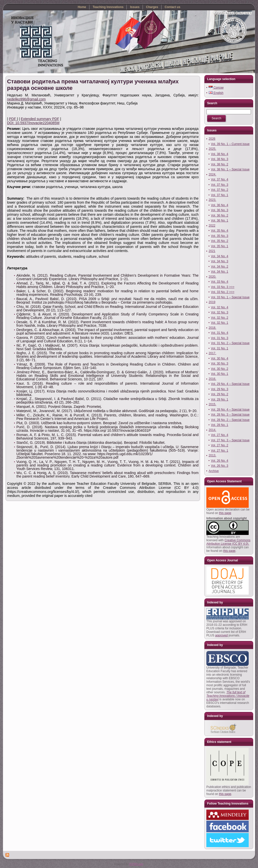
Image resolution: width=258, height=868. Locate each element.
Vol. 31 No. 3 (220, 338)
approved (221, 635)
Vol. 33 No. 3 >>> (223, 287)
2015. (212, 404)
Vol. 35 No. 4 (220, 231)
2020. (212, 277)
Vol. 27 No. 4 (220, 435)
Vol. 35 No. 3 (220, 236)
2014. (212, 430)
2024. (212, 174)
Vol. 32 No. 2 (220, 318)
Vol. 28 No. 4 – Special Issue (230, 410)
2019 (212, 302)
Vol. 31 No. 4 (220, 333)
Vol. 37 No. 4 (220, 179)
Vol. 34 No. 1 (220, 272)
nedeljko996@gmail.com (26, 99)
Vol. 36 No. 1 (220, 221)
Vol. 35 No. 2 (220, 241)
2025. (212, 149)
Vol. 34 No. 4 (220, 256)
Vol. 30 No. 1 (220, 374)
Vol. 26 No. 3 (220, 466)
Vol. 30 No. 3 (220, 364)
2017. (212, 353)
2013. (212, 455)
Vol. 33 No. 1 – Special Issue (230, 297)
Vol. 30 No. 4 (220, 358)
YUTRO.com (136, 864)
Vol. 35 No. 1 (220, 246)
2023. (212, 200)
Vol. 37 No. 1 (220, 195)
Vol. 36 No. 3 (220, 210)
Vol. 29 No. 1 (220, 400)
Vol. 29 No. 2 (220, 394)
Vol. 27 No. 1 (220, 451)
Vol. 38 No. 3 (220, 159)
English (216, 93)
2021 (212, 251)
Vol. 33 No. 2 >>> (223, 292)
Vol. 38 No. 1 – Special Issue (230, 169)
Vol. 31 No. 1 (220, 348)
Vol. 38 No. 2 (220, 164)
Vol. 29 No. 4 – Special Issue (230, 384)
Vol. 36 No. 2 (220, 215)
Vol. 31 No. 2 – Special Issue (230, 343)
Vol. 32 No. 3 (220, 312)
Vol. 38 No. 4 (220, 154)
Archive (214, 471)
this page (225, 513)
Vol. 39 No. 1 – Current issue (230, 144)
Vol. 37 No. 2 (220, 190)
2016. (212, 379)
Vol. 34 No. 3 (220, 261)
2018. (212, 328)
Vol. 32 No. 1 (220, 323)
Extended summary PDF (40, 119)
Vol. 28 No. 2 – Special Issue (230, 420)
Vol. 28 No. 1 (220, 425)
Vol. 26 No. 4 (220, 461)
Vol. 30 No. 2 (220, 369)
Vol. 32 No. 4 (220, 307)
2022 (212, 226)
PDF (13, 119)
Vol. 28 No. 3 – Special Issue (230, 415)
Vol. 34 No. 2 (220, 267)
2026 (212, 139)
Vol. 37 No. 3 (220, 185)
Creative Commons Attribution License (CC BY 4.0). (228, 542)
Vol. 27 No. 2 (220, 445)
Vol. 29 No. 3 (220, 389)
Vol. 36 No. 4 (220, 205)
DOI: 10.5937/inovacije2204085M (33, 123)
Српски (216, 88)
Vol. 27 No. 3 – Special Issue (230, 440)
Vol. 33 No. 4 (220, 282)
